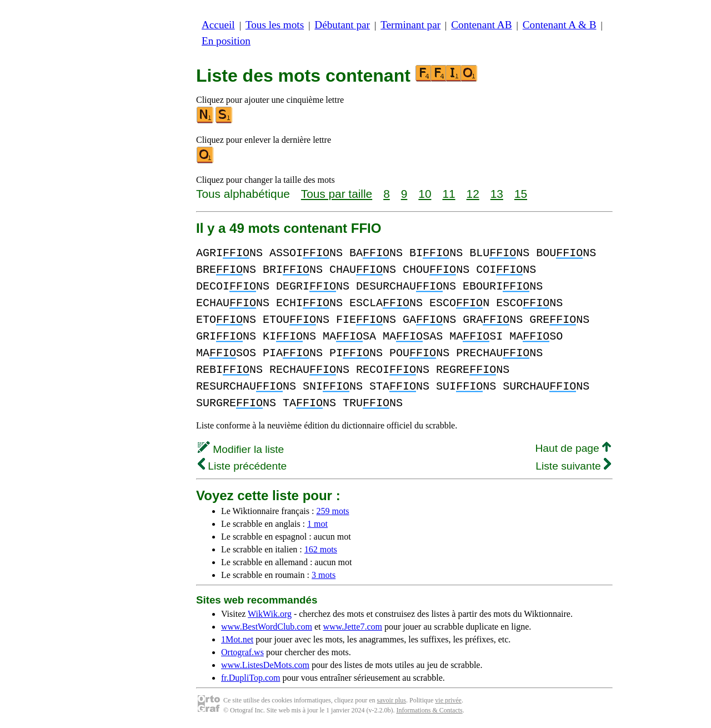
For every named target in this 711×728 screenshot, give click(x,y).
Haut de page (573, 448)
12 (473, 194)
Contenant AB (481, 25)
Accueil (218, 25)
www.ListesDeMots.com (265, 665)
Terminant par (410, 25)
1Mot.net (237, 639)
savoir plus (392, 700)
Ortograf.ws (242, 652)
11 (449, 194)
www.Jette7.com (352, 627)
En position (226, 41)
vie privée (448, 700)
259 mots (332, 511)
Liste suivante (573, 466)
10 (425, 194)
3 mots (324, 575)
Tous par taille (337, 194)
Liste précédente (242, 466)
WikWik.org (270, 614)
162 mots (321, 549)
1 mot (317, 524)
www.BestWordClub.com (267, 627)
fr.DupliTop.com (251, 678)
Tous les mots (275, 25)
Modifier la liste (241, 449)
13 (497, 194)
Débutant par (342, 25)
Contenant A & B (560, 25)
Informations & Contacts (429, 710)
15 (521, 194)
